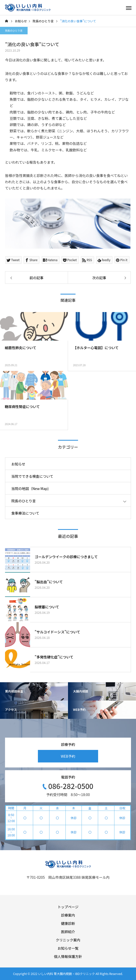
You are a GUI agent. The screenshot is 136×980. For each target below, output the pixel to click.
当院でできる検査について (32, 476)
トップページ (68, 907)
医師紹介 (68, 932)
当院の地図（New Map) (30, 488)
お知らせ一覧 (68, 948)
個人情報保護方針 (68, 956)
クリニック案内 (68, 940)
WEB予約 (68, 756)
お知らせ (18, 464)
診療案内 (68, 915)
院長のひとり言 (14, 30)
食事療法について (25, 513)
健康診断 (68, 923)
